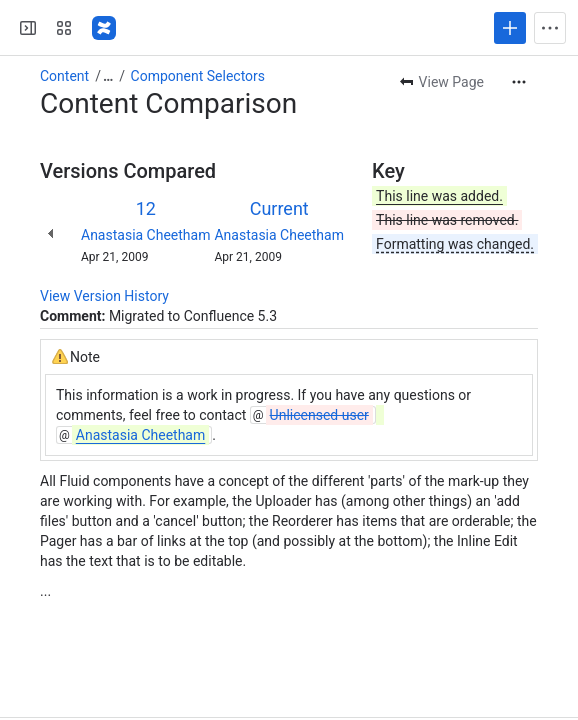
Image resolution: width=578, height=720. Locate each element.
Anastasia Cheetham (145, 235)
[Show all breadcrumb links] (108, 76)
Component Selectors (198, 76)
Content (64, 76)
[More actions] (519, 82)
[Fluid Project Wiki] (104, 28)
